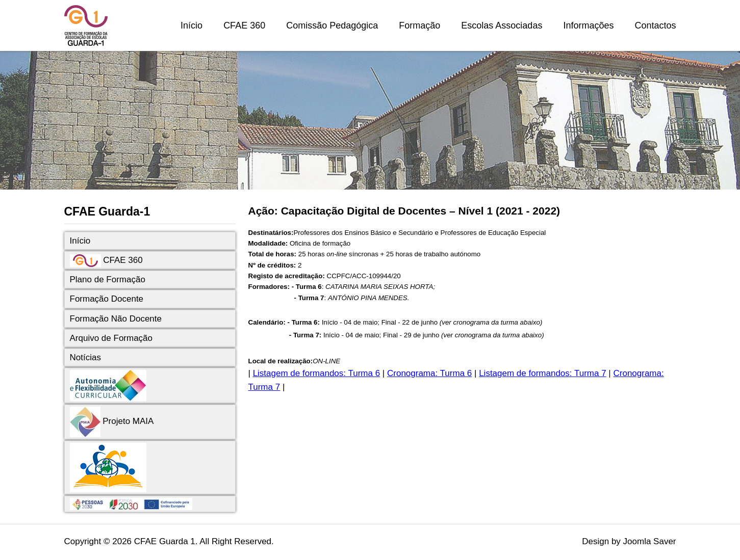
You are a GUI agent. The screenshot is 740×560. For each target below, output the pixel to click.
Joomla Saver (650, 541)
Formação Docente (107, 299)
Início (192, 25)
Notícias (85, 357)
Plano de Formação (108, 279)
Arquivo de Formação (111, 338)
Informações (588, 25)
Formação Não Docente (116, 319)
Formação (419, 25)
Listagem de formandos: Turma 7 (542, 373)
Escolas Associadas (502, 25)
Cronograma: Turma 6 (429, 373)
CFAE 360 (244, 25)
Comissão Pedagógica (332, 25)
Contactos (655, 25)
